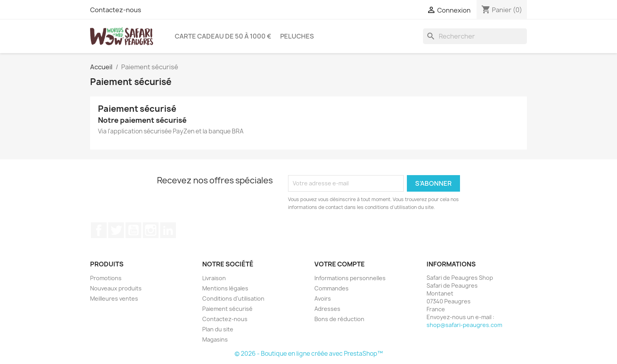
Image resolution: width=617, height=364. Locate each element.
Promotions (106, 278)
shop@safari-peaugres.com (464, 325)
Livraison (214, 278)
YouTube (133, 230)
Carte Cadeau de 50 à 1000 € (223, 36)
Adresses (327, 309)
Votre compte (340, 264)
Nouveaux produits (116, 288)
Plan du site (218, 329)
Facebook (99, 230)
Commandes (332, 288)
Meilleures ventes (114, 298)
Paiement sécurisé (227, 309)
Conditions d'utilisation (233, 298)
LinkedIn (168, 230)
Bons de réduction (339, 319)
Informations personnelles (350, 278)
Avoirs (323, 298)
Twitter (116, 230)
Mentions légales (225, 288)
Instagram (151, 230)
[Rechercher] (475, 36)
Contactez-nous (116, 10)
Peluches (297, 36)
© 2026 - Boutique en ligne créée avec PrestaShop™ (309, 354)
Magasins (215, 339)
